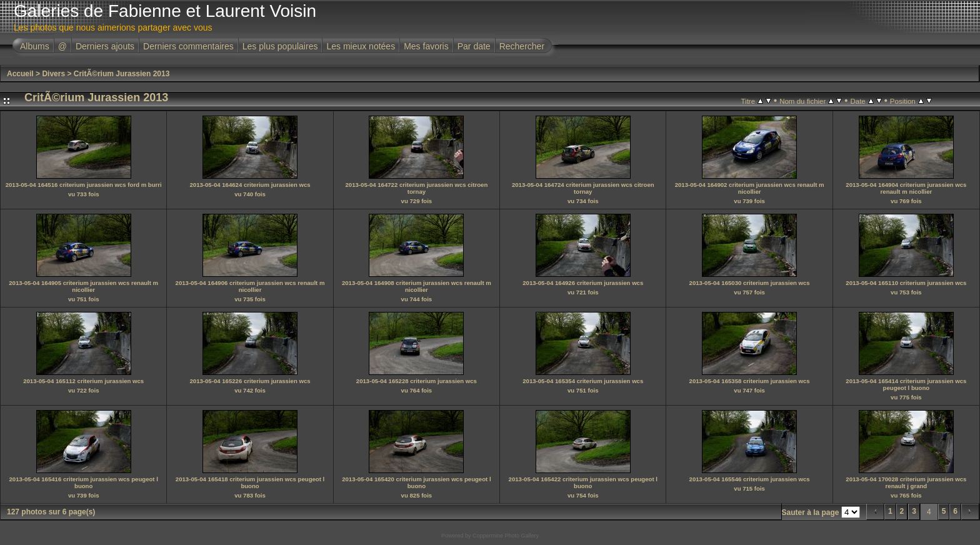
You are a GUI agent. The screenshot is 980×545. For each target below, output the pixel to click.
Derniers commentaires (188, 46)
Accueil (20, 74)
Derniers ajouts (105, 46)
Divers (53, 74)
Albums (35, 46)
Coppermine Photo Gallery (506, 536)
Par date (474, 46)
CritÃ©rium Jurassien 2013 (122, 74)
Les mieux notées (361, 46)
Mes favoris (426, 46)
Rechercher (522, 46)
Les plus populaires (280, 46)
